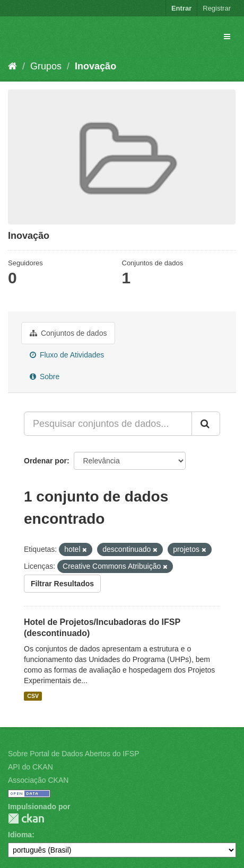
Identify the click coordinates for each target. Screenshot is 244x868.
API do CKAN (31, 767)
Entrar (181, 8)
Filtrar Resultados (62, 584)
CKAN (26, 818)
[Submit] (206, 424)
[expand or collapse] (227, 37)
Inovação (95, 66)
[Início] (12, 66)
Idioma (20, 835)
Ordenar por (45, 461)
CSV (33, 696)
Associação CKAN (38, 780)
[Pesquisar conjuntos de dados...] (108, 424)
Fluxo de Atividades (67, 355)
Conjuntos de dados (68, 333)
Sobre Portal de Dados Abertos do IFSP (73, 754)
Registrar (217, 8)
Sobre (45, 377)
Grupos (46, 66)
